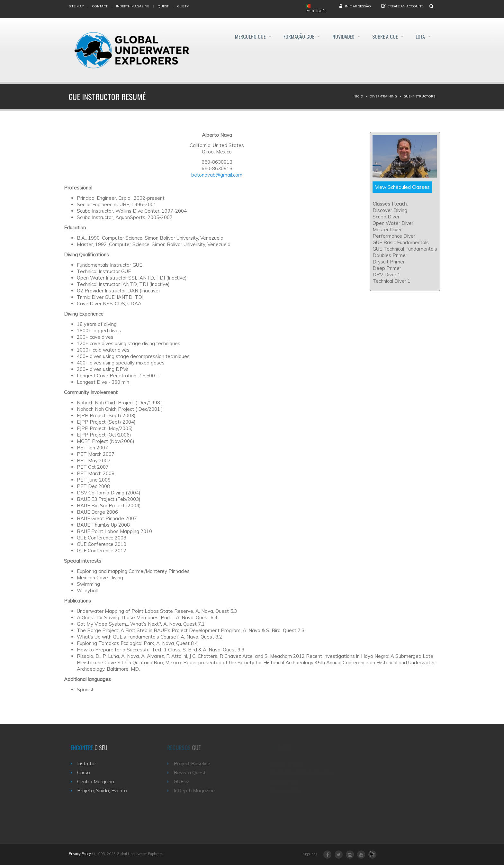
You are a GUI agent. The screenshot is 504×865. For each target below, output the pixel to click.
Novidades (340, 37)
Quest (163, 6)
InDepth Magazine (133, 6)
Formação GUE (293, 37)
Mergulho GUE (243, 37)
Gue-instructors (419, 96)
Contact (100, 6)
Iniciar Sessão (358, 6)
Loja (421, 37)
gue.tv (183, 6)
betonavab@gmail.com (217, 175)
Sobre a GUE (383, 37)
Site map (76, 6)
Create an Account (405, 6)
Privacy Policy (80, 854)
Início (358, 96)
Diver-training (383, 96)
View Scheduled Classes (402, 187)
